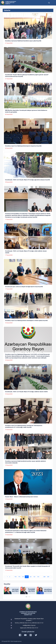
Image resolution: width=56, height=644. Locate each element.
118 (15, 577)
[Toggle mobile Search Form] (49, 3)
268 (44, 577)
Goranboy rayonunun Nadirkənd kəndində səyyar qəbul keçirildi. (23, 41)
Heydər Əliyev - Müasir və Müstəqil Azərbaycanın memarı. (22, 497)
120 (23, 577)
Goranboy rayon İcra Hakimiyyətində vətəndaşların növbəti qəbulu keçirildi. (27, 320)
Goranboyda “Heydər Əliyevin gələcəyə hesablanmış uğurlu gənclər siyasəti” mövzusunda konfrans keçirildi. (27, 76)
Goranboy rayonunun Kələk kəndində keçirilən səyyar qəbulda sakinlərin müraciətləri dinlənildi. (25, 462)
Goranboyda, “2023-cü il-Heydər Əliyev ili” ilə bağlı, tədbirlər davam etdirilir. (27, 392)
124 (38, 577)
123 (34, 577)
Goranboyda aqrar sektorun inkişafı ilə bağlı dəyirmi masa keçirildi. (24, 287)
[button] (26, 597)
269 (48, 577)
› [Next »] (51, 577)
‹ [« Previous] (5, 577)
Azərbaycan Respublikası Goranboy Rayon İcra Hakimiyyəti (11, 3)
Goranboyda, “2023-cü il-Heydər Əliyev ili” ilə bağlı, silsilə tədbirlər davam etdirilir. (26, 252)
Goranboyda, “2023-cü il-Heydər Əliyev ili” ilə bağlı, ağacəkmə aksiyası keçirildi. (28, 180)
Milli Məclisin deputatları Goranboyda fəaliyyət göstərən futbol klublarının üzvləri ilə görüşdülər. (26, 111)
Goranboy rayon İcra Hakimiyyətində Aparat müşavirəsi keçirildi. (23, 146)
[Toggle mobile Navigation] (53, 3)
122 (31, 577)
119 (19, 577)
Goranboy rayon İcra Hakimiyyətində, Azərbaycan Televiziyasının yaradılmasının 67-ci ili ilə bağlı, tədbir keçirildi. (24, 426)
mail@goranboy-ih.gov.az (29, 625)
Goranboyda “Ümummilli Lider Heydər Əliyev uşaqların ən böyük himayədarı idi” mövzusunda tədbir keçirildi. (28, 567)
